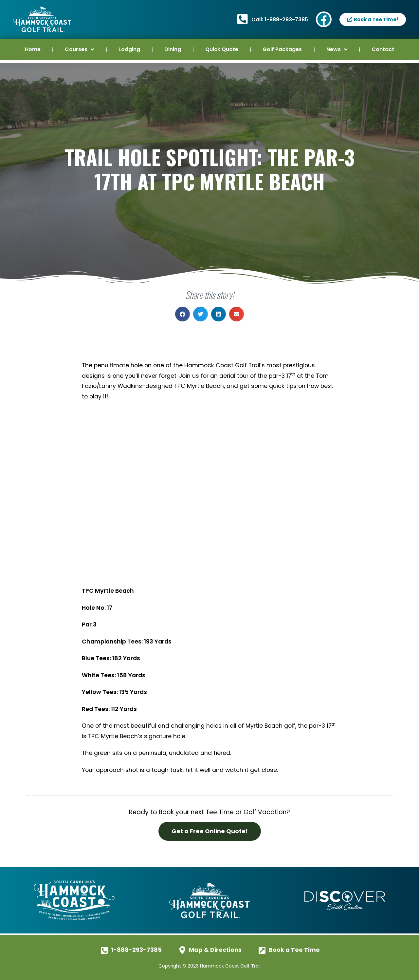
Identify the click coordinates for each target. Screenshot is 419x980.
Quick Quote (222, 49)
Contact (383, 49)
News (337, 49)
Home (33, 49)
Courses (79, 49)
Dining (173, 49)
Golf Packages (282, 49)
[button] (182, 314)
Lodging (129, 49)
